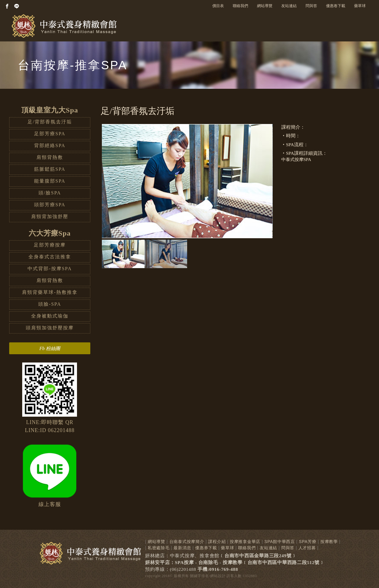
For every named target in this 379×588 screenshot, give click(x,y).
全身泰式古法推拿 (50, 257)
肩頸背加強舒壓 (50, 216)
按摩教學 (329, 542)
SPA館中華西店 (280, 542)
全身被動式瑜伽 (50, 316)
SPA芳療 (308, 542)
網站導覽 (265, 6)
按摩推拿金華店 (245, 542)
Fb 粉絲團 (50, 348)
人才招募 (307, 548)
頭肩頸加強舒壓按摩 (50, 328)
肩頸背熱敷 (50, 157)
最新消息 (182, 548)
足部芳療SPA (50, 134)
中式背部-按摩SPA (50, 269)
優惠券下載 (206, 548)
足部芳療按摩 (50, 245)
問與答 (311, 6)
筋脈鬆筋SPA (50, 169)
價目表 (218, 6)
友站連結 (289, 6)
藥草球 (360, 6)
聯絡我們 (240, 6)
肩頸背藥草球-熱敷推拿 (50, 292)
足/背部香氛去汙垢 (50, 122)
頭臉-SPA (50, 304)
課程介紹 (217, 542)
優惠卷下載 (336, 6)
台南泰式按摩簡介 (187, 542)
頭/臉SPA (50, 193)
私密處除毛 (159, 548)
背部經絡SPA (50, 145)
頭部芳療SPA (50, 205)
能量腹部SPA (50, 181)
